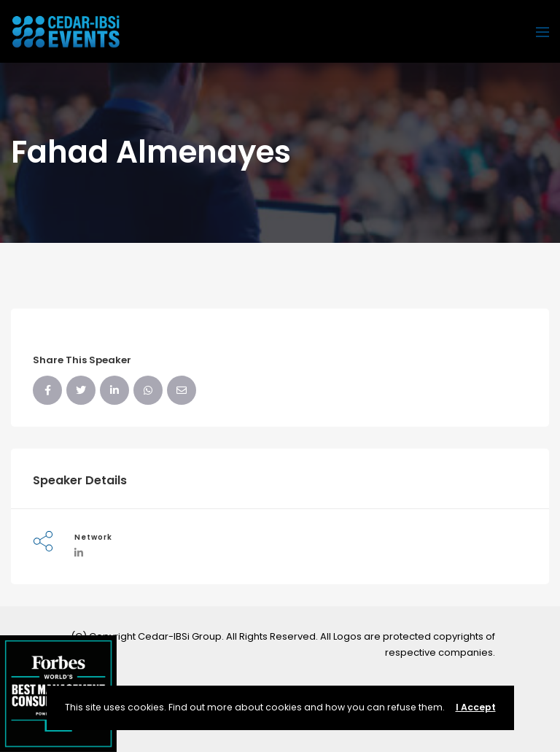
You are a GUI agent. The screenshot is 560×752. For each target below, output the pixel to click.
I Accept (476, 707)
